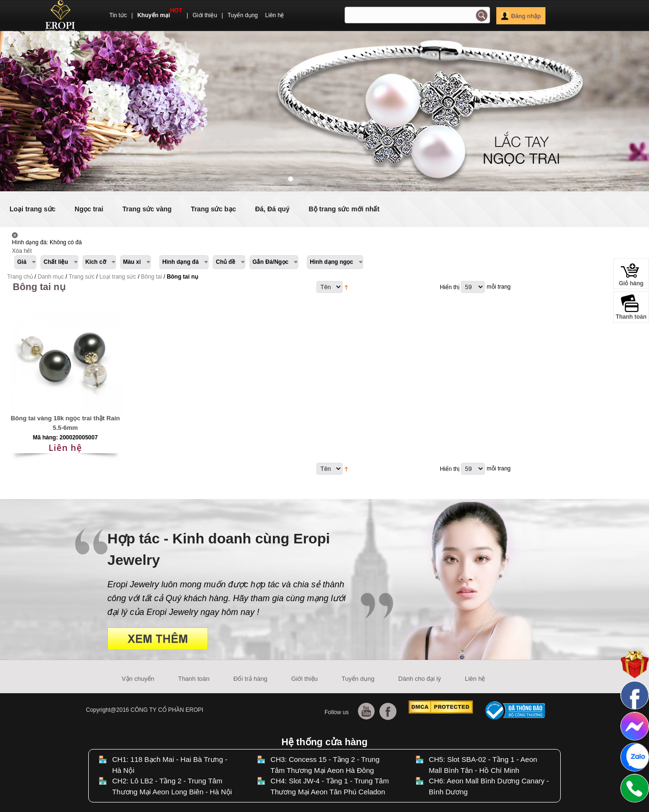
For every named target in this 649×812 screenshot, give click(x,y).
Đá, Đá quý (272, 209)
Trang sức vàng (147, 209)
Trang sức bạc (214, 209)
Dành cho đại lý (420, 679)
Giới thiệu (205, 15)
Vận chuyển (138, 679)
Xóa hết (22, 251)
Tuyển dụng (243, 15)
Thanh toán (194, 679)
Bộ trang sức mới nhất (344, 209)
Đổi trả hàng (250, 679)
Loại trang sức (32, 209)
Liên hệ (275, 15)
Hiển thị (450, 287)
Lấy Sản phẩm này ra (15, 235)
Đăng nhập (521, 16)
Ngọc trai (89, 209)
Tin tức (118, 15)
